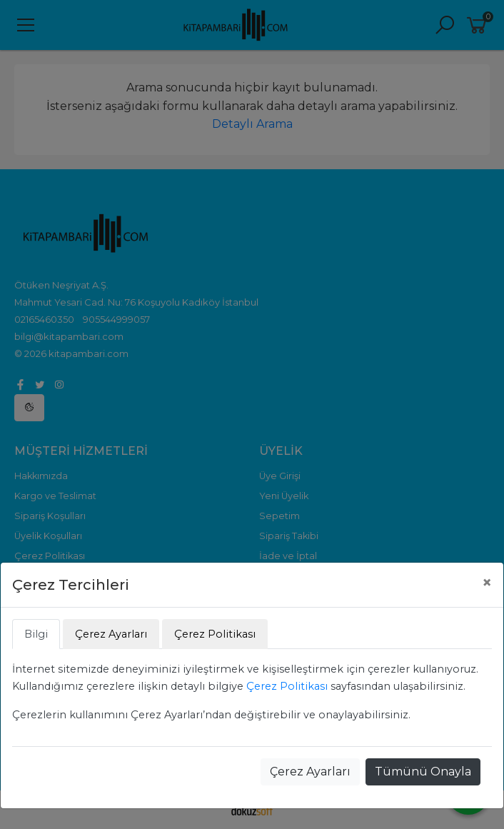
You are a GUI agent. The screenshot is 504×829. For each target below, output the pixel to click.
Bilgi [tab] (36, 634)
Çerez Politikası (287, 686)
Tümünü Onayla (423, 772)
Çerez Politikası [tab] (215, 634)
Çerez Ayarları (310, 772)
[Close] (487, 583)
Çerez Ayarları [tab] (111, 634)
